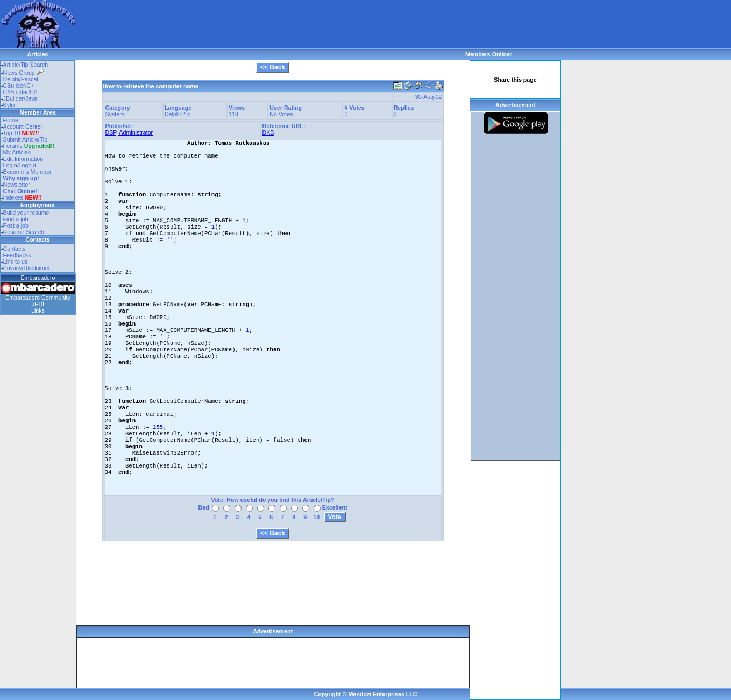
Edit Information (23, 159)
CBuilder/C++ (20, 86)
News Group (23, 73)
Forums (29, 146)
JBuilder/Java (20, 98)
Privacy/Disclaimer (27, 268)
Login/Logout (20, 165)
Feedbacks (17, 255)
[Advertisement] (271, 24)
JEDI (38, 304)
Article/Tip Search (26, 65)
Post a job (16, 225)
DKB (268, 132)
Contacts (15, 249)
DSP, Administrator (129, 132)
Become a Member (27, 172)
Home (11, 120)
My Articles (17, 152)
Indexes (13, 197)
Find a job (16, 219)
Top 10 (12, 133)
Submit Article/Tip (26, 139)
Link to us (16, 261)
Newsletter (17, 185)
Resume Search (24, 232)
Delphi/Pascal (21, 79)
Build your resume (26, 213)
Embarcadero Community (38, 298)
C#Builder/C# (20, 92)
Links (38, 310)
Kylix (9, 105)
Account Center (23, 126)
